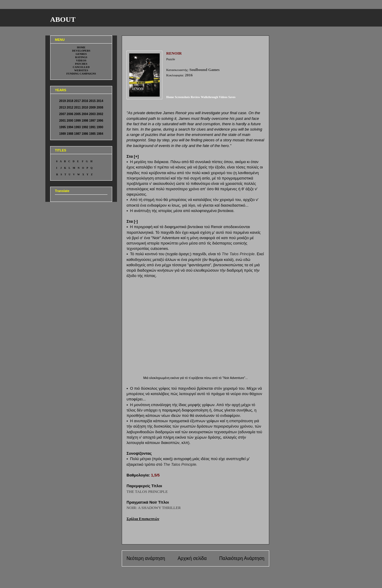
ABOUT (63, 19)
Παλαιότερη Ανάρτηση (242, 558)
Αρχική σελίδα (192, 558)
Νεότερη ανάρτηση (146, 558)
